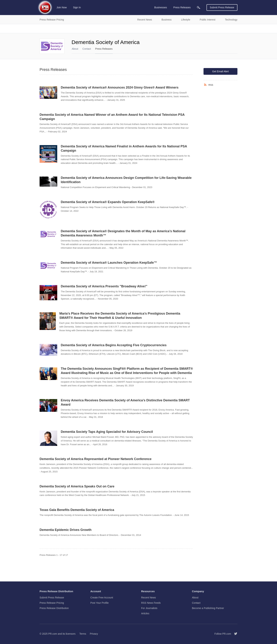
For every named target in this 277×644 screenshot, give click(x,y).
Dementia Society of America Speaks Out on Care (77, 486)
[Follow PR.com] (234, 634)
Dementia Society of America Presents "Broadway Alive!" (104, 286)
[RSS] (206, 85)
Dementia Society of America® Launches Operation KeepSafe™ (109, 263)
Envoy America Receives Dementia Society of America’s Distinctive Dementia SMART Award (125, 402)
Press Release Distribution (54, 608)
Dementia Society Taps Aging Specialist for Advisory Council (107, 432)
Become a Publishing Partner (208, 608)
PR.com (53, 634)
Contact (87, 49)
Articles (145, 613)
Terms (83, 634)
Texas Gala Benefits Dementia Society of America (77, 510)
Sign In (77, 7)
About (75, 49)
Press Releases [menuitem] (182, 7)
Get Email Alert (220, 71)
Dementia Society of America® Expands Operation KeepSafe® (108, 202)
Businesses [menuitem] (161, 7)
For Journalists (149, 608)
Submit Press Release (222, 7)
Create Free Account (102, 598)
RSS (211, 85)
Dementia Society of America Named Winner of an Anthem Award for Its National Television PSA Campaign (112, 117)
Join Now (62, 7)
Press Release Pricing (52, 603)
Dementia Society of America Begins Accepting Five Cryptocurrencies (114, 345)
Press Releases (104, 49)
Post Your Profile (100, 603)
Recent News (148, 598)
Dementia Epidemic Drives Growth (66, 530)
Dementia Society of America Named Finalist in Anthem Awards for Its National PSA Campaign (124, 148)
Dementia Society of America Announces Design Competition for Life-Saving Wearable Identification (126, 180)
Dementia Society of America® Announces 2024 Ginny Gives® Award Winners (120, 87)
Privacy (94, 634)
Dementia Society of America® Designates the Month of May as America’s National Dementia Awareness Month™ (123, 233)
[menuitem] (199, 8)
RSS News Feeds (151, 603)
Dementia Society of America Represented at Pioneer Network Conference (96, 459)
